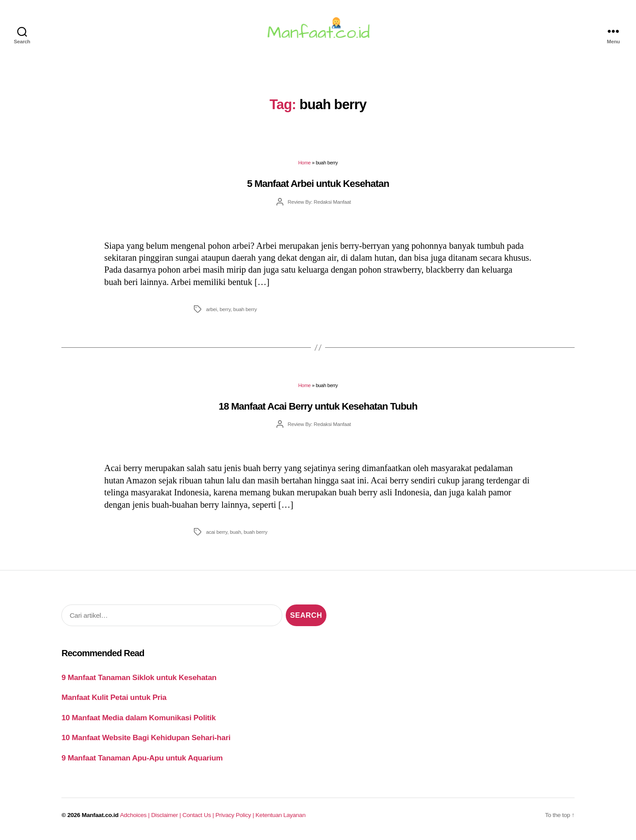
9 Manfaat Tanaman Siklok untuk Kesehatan (139, 678)
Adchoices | (136, 816)
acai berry (216, 533)
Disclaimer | (167, 816)
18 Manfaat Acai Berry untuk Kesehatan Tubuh (318, 407)
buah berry (245, 310)
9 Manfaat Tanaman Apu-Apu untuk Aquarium (142, 759)
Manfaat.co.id (100, 816)
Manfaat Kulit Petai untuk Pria (114, 699)
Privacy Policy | (236, 816)
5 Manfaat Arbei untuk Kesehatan (318, 184)
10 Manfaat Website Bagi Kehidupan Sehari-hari (146, 739)
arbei (211, 310)
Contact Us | (199, 816)
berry (225, 310)
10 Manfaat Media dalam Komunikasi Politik (138, 718)
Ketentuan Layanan (281, 816)
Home (304, 164)
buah (236, 533)
